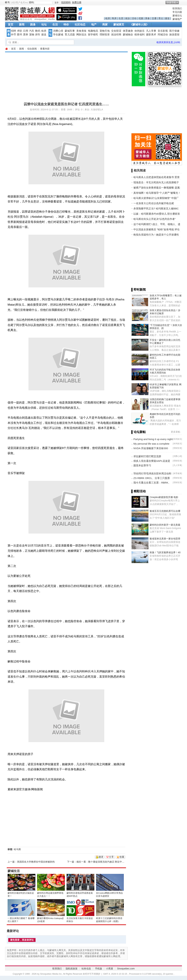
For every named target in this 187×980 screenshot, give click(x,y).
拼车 (38, 35)
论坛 (44, 25)
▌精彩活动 (139, 491)
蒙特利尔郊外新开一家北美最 (165, 525)
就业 (128, 18)
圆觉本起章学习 (142, 465)
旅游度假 (174, 35)
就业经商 (116, 35)
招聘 (13, 31)
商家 (105, 25)
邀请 (101, 857)
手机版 (99, 969)
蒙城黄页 (119, 25)
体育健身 (128, 31)
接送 (167, 18)
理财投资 (105, 35)
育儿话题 (70, 35)
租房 (108, 18)
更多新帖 (176, 432)
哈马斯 (17, 849)
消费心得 (58, 31)
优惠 (141, 18)
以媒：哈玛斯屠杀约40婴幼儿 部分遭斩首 (157, 214)
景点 (161, 18)
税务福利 (139, 35)
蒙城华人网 (6, 49)
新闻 (22, 25)
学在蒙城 (58, 35)
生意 (121, 18)
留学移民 (93, 35)
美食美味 (81, 31)
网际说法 (81, 35)
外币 (13, 35)
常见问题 (177, 12)
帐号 (7, 2)
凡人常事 (151, 31)
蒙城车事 (70, 31)
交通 (154, 18)
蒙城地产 (177, 19)
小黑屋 (110, 969)
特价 (66, 25)
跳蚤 (33, 25)
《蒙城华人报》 (139, 25)
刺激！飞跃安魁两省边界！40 (165, 552)
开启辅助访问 (181, 2)
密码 (31, 2)
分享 (111, 857)
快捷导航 (171, 2)
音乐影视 (163, 31)
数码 (38, 31)
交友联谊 (116, 31)
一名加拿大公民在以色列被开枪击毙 (154, 203)
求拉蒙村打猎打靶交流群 (147, 456)
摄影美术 (151, 35)
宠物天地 (105, 31)
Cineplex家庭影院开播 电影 (164, 497)
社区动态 (80, 25)
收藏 (122, 857)
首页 (11, 25)
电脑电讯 (93, 31)
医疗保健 (174, 31)
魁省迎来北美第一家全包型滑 (165, 539)
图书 (20, 35)
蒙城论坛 (177, 15)
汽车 (32, 31)
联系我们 (177, 8)
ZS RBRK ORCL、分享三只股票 (152, 478)
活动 (134, 18)
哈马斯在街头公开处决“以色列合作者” (154, 219)
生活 (55, 25)
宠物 (32, 35)
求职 (20, 31)
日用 (26, 31)
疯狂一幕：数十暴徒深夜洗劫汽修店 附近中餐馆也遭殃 (105, 862)
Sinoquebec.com (126, 969)
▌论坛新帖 (139, 432)
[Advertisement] (58, 76)
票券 (26, 35)
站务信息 (86, 969)
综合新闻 (32, 49)
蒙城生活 (14, 871)
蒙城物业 (128, 35)
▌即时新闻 (139, 290)
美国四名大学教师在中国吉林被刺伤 (36, 862)
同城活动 (163, 35)
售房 (114, 18)
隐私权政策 (72, 969)
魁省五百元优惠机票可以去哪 (165, 511)
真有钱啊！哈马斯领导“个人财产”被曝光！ (157, 193)
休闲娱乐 (139, 31)
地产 (94, 25)
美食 (147, 18)
